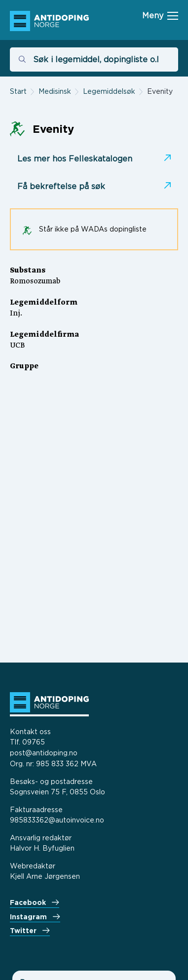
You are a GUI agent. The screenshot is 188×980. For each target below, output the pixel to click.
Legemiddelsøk (109, 91)
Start (18, 91)
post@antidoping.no (44, 753)
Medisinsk (55, 91)
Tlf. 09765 (27, 742)
